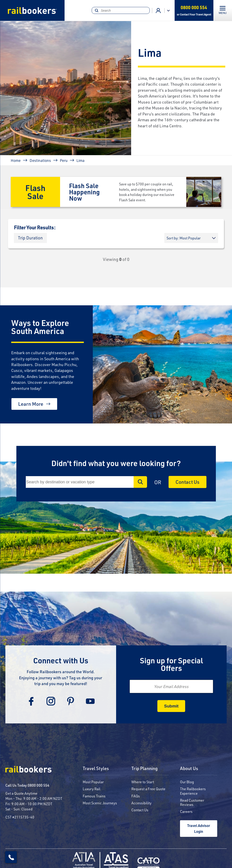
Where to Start (143, 782)
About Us (189, 769)
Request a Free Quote (148, 789)
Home (16, 160)
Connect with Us (61, 660)
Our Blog (187, 782)
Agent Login (158, 11)
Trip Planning (144, 769)
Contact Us (188, 482)
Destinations (40, 160)
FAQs (136, 796)
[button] (30, 238)
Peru (64, 160)
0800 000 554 (39, 785)
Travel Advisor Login (199, 828)
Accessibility (141, 803)
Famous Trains (94, 796)
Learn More (31, 404)
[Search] (121, 10)
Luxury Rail (92, 789)
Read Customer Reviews (192, 802)
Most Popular (93, 782)
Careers (186, 811)
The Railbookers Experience (193, 791)
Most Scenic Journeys (100, 803)
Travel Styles (96, 769)
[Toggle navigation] (223, 10)
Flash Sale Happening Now (84, 192)
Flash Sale (35, 192)
